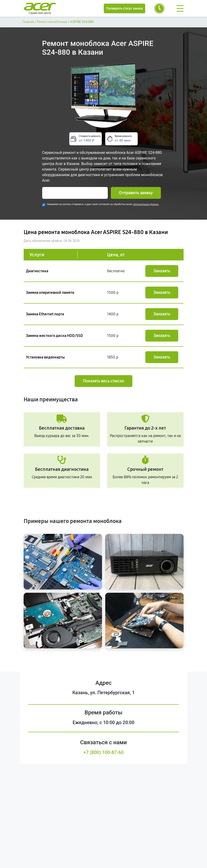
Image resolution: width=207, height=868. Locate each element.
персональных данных (146, 204)
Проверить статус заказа (124, 8)
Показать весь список (103, 381)
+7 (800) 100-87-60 (104, 752)
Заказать (162, 271)
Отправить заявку (136, 193)
